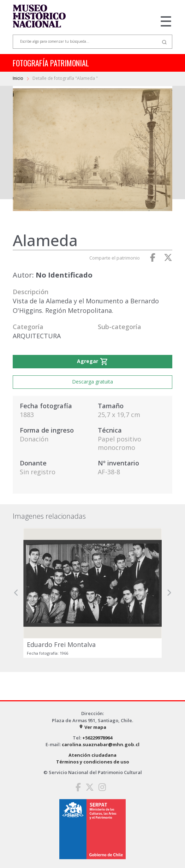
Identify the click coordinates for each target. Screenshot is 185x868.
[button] (16, 593)
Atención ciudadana (92, 755)
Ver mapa (92, 727)
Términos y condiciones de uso (93, 762)
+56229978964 (97, 738)
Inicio (19, 78)
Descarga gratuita (92, 382)
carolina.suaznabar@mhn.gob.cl (101, 744)
